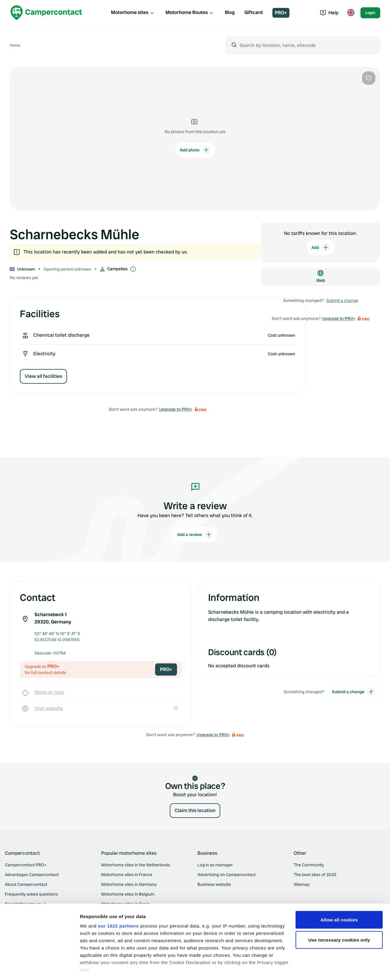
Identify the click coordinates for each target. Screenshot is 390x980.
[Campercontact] (46, 13)
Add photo (195, 150)
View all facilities (43, 376)
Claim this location (195, 810)
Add (321, 247)
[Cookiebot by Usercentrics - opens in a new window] (39, 968)
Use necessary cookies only (339, 915)
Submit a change (342, 300)
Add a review (195, 534)
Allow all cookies (339, 895)
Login (370, 13)
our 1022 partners (118, 901)
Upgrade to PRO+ (176, 409)
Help (329, 13)
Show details (94, 968)
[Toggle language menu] (351, 13)
